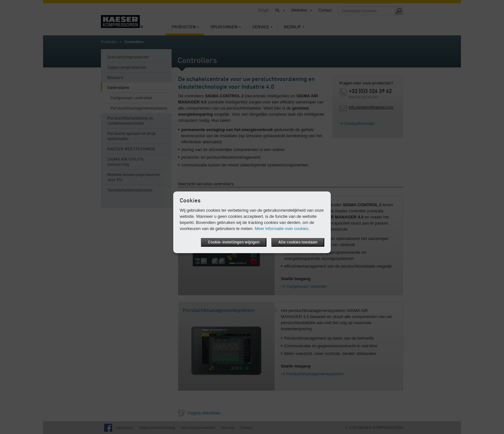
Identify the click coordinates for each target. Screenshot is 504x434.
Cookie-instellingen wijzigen (234, 242)
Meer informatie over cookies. (282, 229)
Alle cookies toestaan (298, 242)
